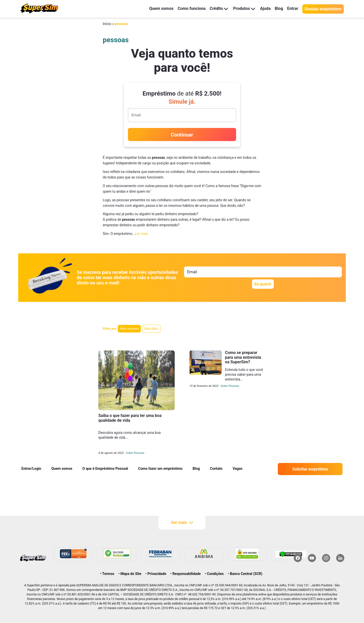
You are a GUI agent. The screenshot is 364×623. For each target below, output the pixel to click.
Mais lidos (151, 329)
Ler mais (142, 234)
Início (107, 24)
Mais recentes (129, 329)
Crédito (214, 9)
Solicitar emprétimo (310, 469)
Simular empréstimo (323, 9)
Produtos (241, 9)
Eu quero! (263, 284)
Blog (278, 9)
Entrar (292, 9)
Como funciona (185, 9)
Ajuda (263, 9)
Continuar (182, 135)
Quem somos (153, 9)
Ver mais (182, 523)
